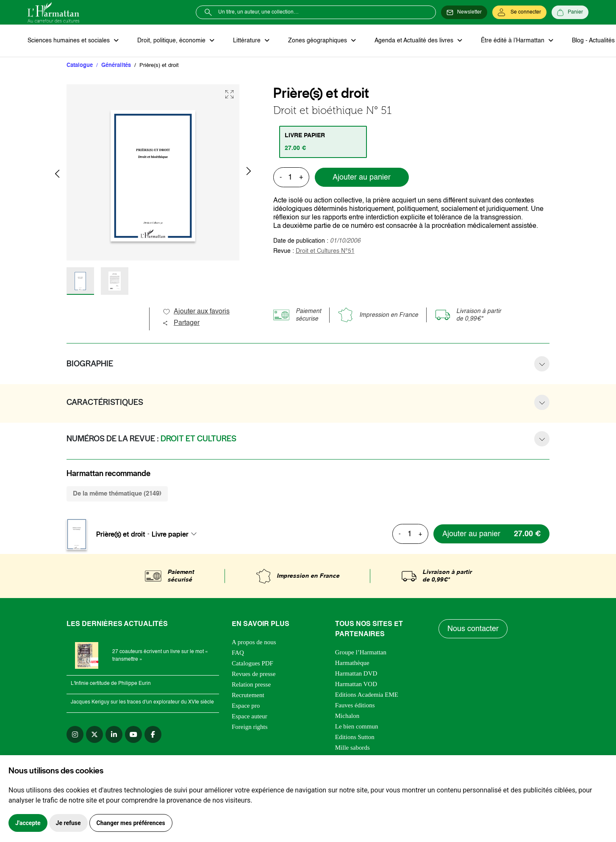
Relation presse (251, 684)
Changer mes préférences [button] (131, 823)
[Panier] (570, 12)
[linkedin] (114, 734)
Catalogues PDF (253, 663)
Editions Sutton (355, 737)
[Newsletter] (464, 12)
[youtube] (133, 734)
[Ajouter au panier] (491, 534)
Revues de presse (254, 674)
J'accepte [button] (28, 823)
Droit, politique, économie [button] (172, 41)
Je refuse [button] (68, 823)
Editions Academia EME (367, 695)
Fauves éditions (355, 705)
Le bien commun (357, 726)
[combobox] (177, 534)
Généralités (116, 65)
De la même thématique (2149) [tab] (117, 494)
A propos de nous (254, 642)
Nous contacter (473, 629)
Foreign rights (250, 727)
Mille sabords (352, 748)
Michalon (347, 716)
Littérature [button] (248, 41)
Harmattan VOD (356, 684)
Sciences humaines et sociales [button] (69, 41)
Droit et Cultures (325, 251)
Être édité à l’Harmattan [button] (513, 41)
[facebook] (153, 734)
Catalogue (80, 65)
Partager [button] (181, 323)
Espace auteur (250, 716)
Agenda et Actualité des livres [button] (415, 41)
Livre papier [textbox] (170, 534)
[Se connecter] (519, 12)
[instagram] (75, 734)
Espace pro (246, 706)
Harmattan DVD (356, 673)
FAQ (238, 653)
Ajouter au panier (362, 177)
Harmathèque (352, 663)
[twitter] (94, 734)
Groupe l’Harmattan (361, 652)
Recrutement (248, 695)
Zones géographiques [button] (318, 41)
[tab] (323, 142)
